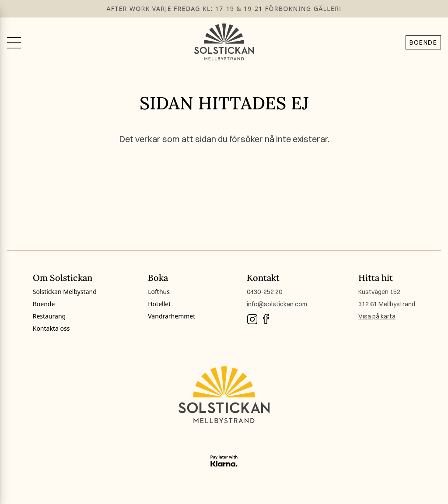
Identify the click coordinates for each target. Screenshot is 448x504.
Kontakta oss (51, 328)
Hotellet (159, 304)
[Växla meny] (14, 42)
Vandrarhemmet (171, 316)
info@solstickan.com (277, 304)
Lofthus (159, 292)
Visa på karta (377, 316)
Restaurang (49, 316)
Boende (423, 42)
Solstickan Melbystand (65, 292)
